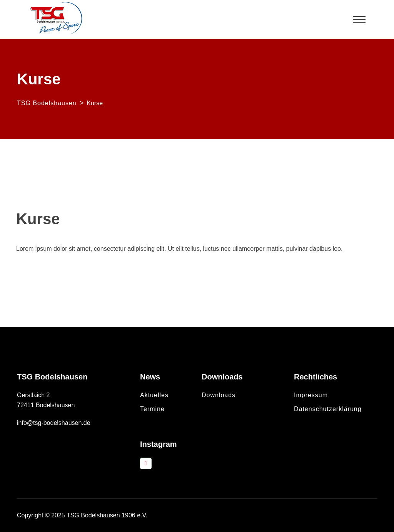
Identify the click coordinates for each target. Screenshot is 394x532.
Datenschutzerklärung (328, 409)
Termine (152, 409)
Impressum (311, 395)
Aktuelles (154, 395)
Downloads (219, 395)
